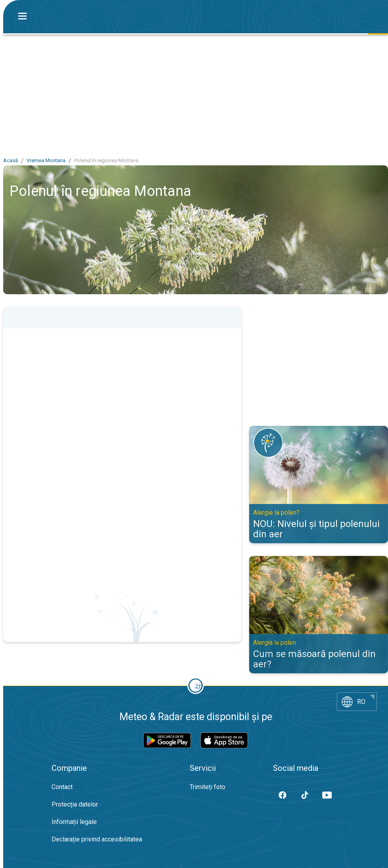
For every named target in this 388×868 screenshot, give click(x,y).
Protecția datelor (75, 804)
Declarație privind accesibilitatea (97, 839)
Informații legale (74, 822)
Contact (62, 787)
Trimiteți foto (207, 787)
